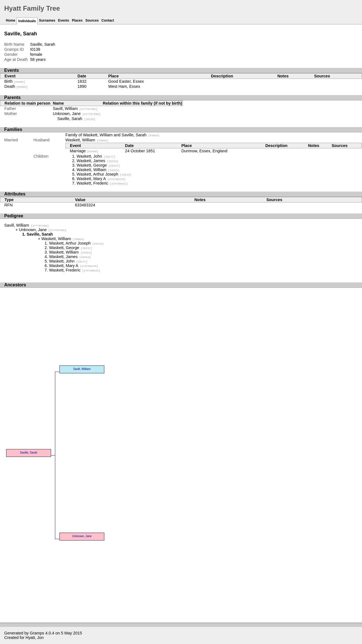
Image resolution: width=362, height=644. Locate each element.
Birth (15, 81)
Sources (92, 20)
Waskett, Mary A (101, 179)
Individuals (27, 21)
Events (64, 20)
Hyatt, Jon (35, 638)
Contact (108, 20)
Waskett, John (96, 156)
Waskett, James (97, 161)
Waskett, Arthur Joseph (104, 174)
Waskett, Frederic (102, 183)
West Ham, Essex (124, 86)
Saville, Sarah (77, 119)
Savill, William (75, 109)
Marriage (84, 151)
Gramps (37, 633)
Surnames (47, 20)
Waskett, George (98, 165)
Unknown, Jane (77, 114)
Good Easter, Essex (126, 81)
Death (16, 86)
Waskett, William (87, 140)
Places (77, 20)
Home (11, 20)
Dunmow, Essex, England (204, 151)
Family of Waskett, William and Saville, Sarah (112, 135)
